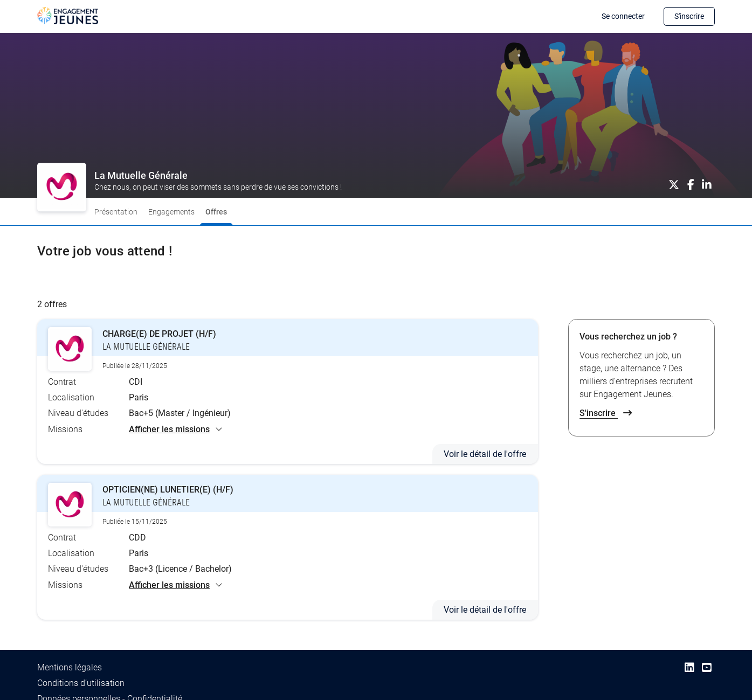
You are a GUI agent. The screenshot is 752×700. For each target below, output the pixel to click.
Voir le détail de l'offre (485, 454)
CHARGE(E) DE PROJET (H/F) (159, 334)
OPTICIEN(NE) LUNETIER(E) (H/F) (168, 490)
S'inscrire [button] (689, 16)
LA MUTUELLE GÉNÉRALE (145, 347)
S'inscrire (606, 413)
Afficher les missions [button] (176, 429)
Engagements (171, 212)
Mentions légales (70, 667)
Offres (216, 212)
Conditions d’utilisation (81, 682)
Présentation (116, 212)
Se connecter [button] (623, 16)
